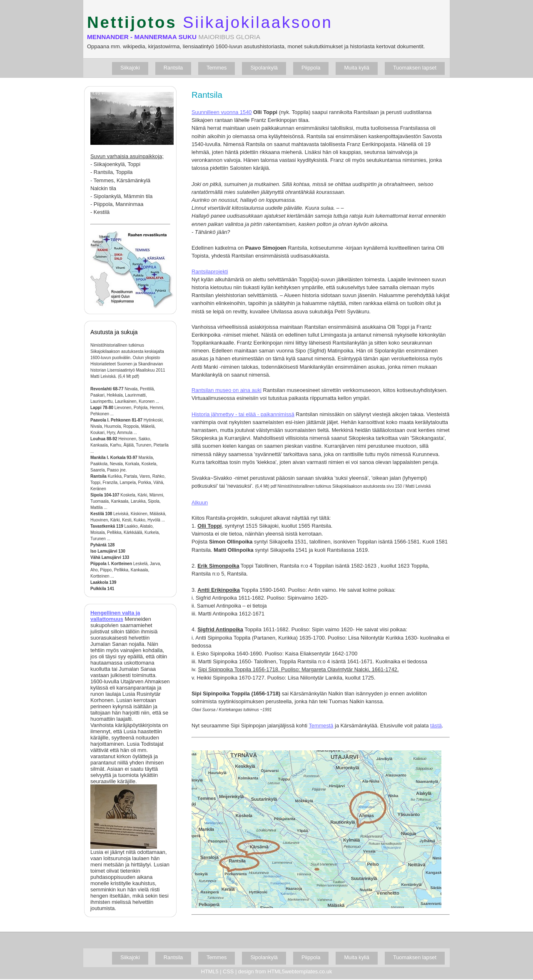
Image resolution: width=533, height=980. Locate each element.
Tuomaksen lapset (415, 68)
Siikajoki (130, 68)
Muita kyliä (356, 68)
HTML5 (210, 971)
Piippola (311, 68)
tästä (436, 726)
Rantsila (173, 68)
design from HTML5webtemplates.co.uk (285, 971)
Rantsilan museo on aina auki (227, 390)
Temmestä (321, 726)
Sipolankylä (264, 68)
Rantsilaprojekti (210, 272)
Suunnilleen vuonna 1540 (222, 112)
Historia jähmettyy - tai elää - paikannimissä (243, 414)
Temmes (217, 68)
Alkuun (200, 502)
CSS (228, 971)
